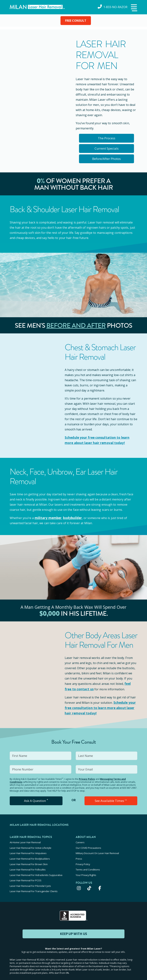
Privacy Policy (87, 777)
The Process (107, 138)
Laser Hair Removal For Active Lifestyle (31, 846)
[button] (134, 8)
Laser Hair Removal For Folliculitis (28, 865)
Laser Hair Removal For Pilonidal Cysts (30, 880)
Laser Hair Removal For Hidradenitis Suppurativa (36, 870)
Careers (80, 841)
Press (79, 856)
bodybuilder (70, 517)
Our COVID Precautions (88, 846)
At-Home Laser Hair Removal (25, 841)
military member (47, 517)
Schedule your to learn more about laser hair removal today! (101, 707)
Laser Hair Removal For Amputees (28, 851)
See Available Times (111, 799)
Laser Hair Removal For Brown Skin (29, 861)
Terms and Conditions (88, 865)
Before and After (76, 326)
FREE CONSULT (76, 21)
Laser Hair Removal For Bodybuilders (30, 856)
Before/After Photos (106, 159)
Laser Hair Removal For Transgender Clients (34, 885)
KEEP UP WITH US (73, 927)
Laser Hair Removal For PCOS (26, 875)
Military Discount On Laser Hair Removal (97, 851)
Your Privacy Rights (86, 870)
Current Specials (107, 149)
